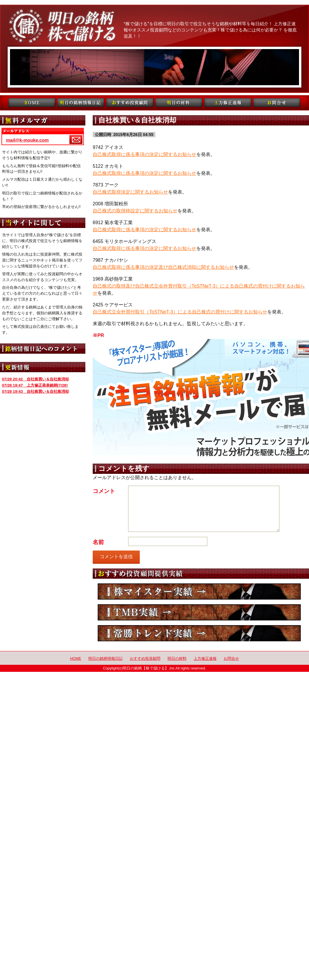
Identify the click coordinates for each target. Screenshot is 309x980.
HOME (76, 659)
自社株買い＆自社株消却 (35, 379)
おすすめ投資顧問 (145, 659)
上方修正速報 (205, 659)
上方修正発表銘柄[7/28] (35, 385)
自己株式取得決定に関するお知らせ (130, 192)
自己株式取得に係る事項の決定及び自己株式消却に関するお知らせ (163, 267)
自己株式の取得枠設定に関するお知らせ (135, 211)
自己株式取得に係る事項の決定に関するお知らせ (144, 154)
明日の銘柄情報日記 (106, 659)
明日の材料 (177, 659)
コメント (104, 491)
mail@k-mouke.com (27, 140)
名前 (98, 542)
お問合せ (231, 659)
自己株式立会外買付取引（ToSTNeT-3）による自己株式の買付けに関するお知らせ (180, 312)
